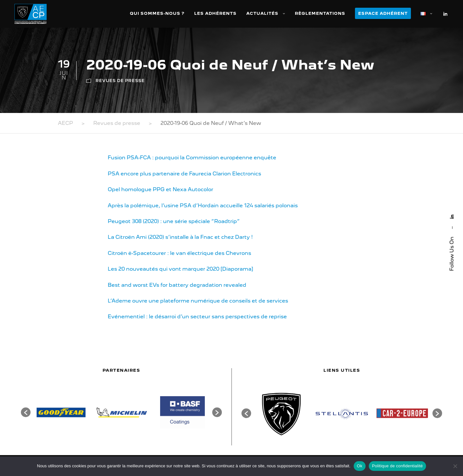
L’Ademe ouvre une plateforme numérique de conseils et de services (198, 301)
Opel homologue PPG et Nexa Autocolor (160, 189)
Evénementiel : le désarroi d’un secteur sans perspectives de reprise (197, 317)
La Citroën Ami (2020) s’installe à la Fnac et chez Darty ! (180, 237)
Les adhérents (215, 13)
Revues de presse (120, 81)
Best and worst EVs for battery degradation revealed (177, 285)
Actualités (262, 13)
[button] (26, 412)
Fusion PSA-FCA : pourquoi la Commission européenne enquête (192, 158)
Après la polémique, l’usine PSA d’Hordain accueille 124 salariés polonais (203, 205)
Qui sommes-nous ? (157, 13)
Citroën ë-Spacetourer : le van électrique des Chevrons (179, 253)
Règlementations (320, 13)
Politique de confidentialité (397, 466)
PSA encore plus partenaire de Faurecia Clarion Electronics (184, 174)
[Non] (455, 466)
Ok (360, 466)
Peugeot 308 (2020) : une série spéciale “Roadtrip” (174, 221)
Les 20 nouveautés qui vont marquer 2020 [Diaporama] (180, 269)
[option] (61, 412)
